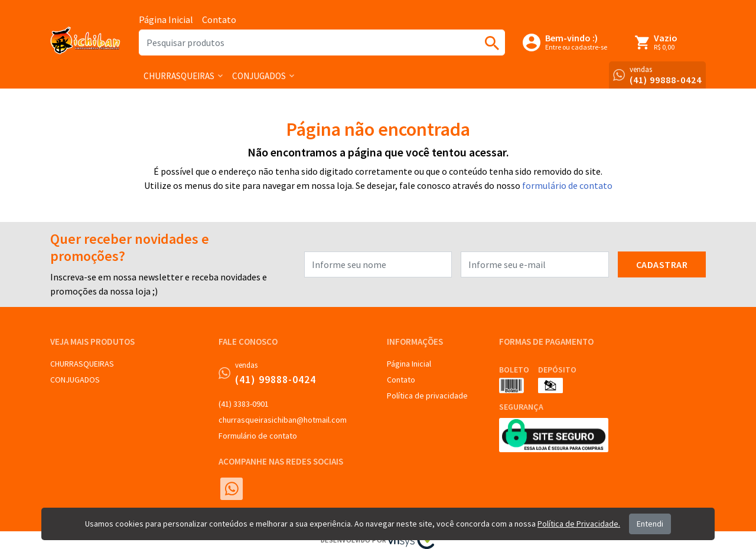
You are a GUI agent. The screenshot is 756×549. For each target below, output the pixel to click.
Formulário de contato (258, 436)
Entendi (650, 524)
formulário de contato (567, 185)
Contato (219, 19)
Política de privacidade (427, 396)
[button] (183, 76)
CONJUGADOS (75, 380)
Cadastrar (662, 264)
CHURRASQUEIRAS (82, 364)
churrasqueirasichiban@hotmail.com (283, 420)
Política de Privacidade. (579, 524)
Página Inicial (166, 19)
